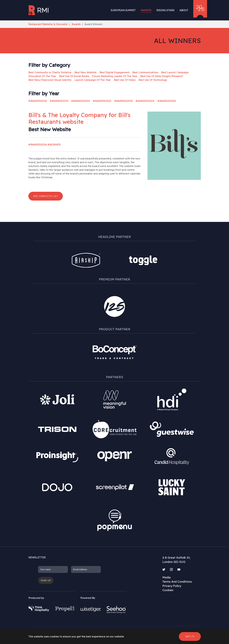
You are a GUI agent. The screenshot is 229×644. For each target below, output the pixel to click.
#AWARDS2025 (167, 101)
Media (166, 577)
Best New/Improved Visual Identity (50, 80)
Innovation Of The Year (42, 76)
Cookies (168, 590)
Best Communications (145, 72)
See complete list (46, 196)
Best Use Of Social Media (74, 76)
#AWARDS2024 (145, 101)
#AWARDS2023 (123, 101)
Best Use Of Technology (153, 80)
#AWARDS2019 (59, 101)
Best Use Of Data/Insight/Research (162, 76)
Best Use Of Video (125, 80)
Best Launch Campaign (175, 72)
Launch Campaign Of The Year (93, 80)
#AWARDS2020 (80, 101)
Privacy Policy (172, 586)
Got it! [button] (190, 636)
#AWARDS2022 (102, 101)
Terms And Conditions (177, 582)
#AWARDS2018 (38, 101)
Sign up (46, 580)
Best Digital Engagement (114, 72)
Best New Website (86, 72)
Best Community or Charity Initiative (50, 72)
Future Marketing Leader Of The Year (115, 76)
